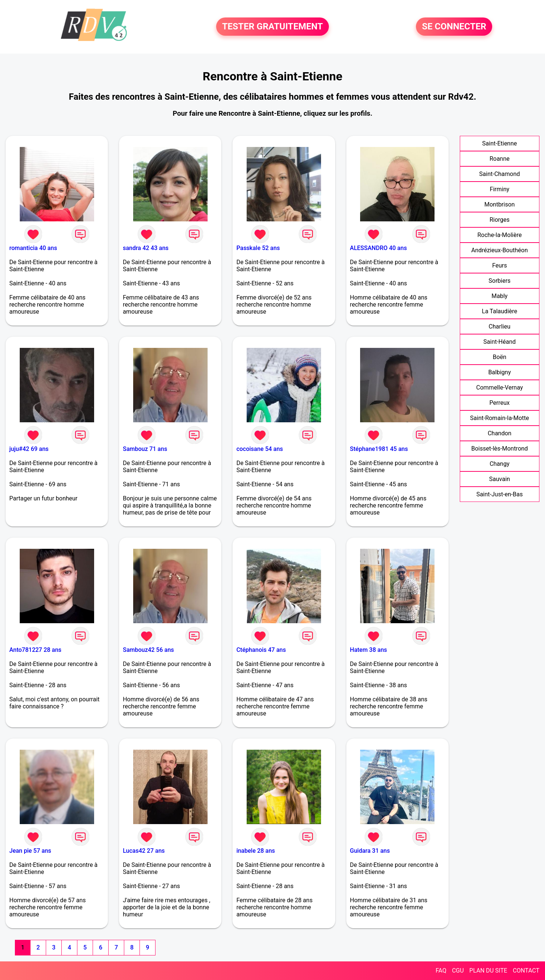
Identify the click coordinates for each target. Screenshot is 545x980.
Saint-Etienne (499, 143)
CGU (458, 971)
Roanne (500, 159)
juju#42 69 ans (29, 449)
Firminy (500, 189)
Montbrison (500, 204)
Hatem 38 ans (369, 650)
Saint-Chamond (500, 174)
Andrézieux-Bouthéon (500, 250)
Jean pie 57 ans (30, 851)
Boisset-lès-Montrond (500, 449)
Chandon (500, 433)
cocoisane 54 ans (259, 449)
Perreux (500, 403)
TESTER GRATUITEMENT (272, 27)
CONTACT (526, 971)
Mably (499, 296)
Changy (499, 464)
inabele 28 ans (256, 851)
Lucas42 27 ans (144, 851)
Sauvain (500, 479)
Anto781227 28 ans (35, 650)
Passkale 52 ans (258, 248)
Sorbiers (499, 281)
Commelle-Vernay (500, 387)
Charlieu (500, 326)
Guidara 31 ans (370, 851)
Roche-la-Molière (499, 235)
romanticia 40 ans (33, 248)
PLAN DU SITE (488, 971)
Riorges (500, 220)
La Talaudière (499, 311)
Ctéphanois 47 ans (261, 650)
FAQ (441, 971)
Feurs (500, 265)
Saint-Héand (499, 342)
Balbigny (499, 372)
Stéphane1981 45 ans (379, 449)
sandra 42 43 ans (146, 248)
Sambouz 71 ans (145, 449)
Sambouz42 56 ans (148, 650)
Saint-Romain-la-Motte (500, 418)
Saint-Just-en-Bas (499, 494)
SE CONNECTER (454, 27)
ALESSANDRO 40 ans (379, 248)
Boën (500, 357)
